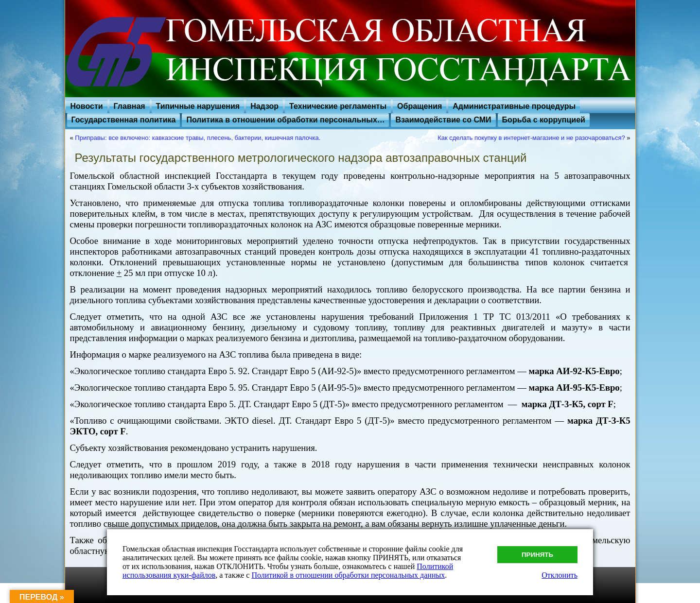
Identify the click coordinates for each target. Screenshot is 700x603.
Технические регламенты (338, 106)
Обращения (420, 106)
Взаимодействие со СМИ (443, 120)
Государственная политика (124, 120)
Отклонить (560, 575)
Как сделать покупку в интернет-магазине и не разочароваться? (531, 138)
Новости (87, 106)
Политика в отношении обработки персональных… (285, 120)
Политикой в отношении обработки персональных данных (348, 575)
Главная (130, 106)
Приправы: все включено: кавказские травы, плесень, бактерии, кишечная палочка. (198, 138)
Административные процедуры (514, 106)
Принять (537, 555)
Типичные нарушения (198, 106)
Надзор (264, 106)
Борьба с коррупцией (544, 120)
